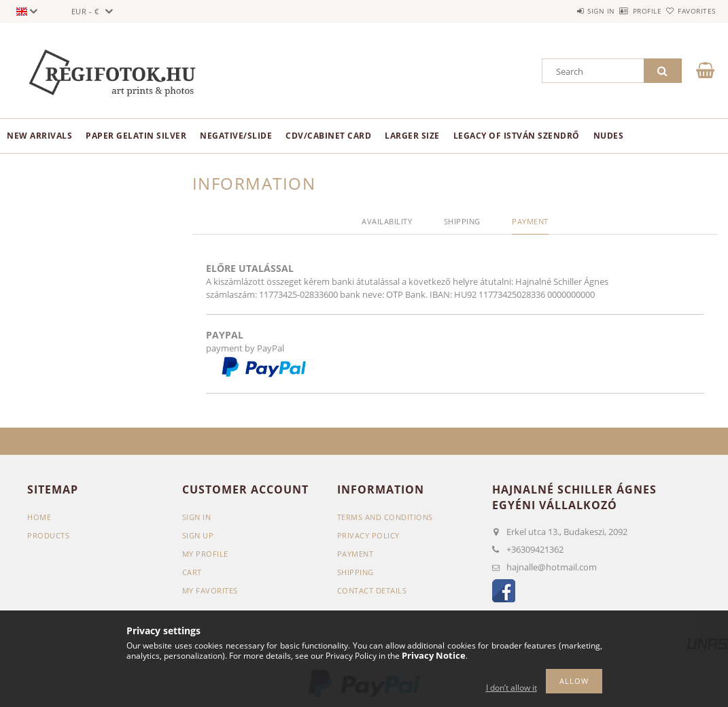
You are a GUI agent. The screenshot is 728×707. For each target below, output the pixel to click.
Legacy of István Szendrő (517, 136)
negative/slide (236, 136)
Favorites (689, 11)
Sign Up (198, 535)
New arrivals (39, 136)
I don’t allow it (512, 688)
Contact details (372, 590)
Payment (356, 554)
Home (39, 517)
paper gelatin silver (136, 136)
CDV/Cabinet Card (328, 136)
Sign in (562, 11)
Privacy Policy (368, 535)
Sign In (197, 517)
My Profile (205, 554)
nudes (609, 136)
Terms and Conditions (385, 517)
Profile (624, 11)
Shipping (356, 572)
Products (48, 535)
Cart (192, 572)
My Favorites (210, 590)
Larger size (412, 136)
